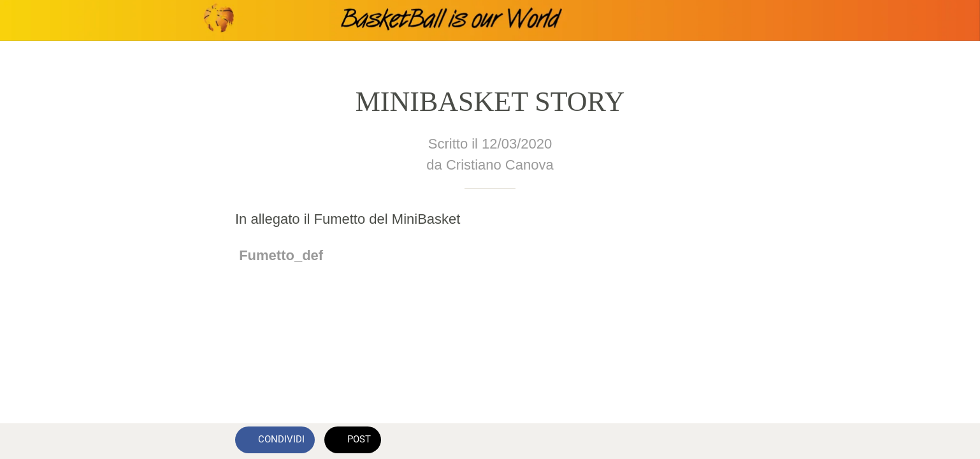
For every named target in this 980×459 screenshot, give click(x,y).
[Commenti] (730, 441)
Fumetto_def (281, 255)
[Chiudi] (25, 20)
